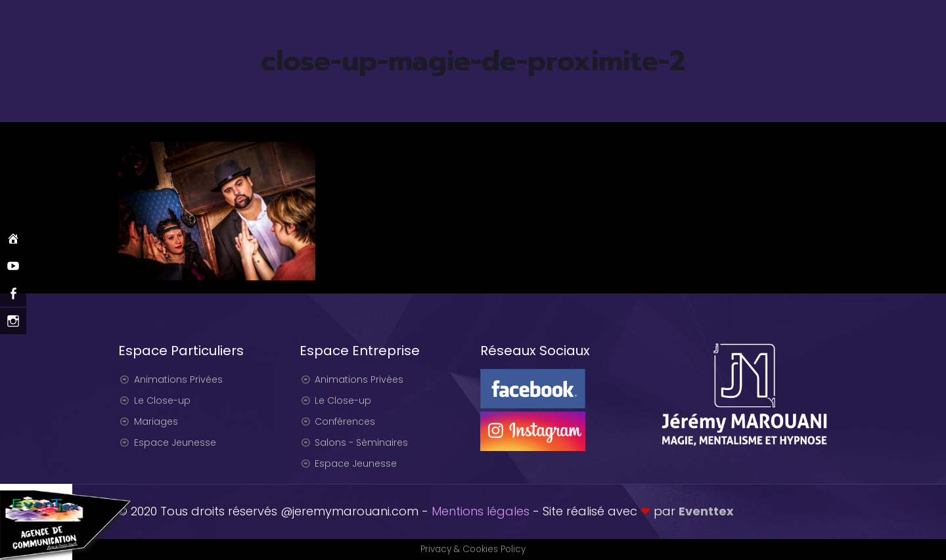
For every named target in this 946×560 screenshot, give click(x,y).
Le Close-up (162, 400)
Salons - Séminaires (361, 442)
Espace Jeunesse (175, 442)
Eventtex (706, 511)
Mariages (156, 421)
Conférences (345, 421)
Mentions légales (481, 511)
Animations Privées (178, 379)
